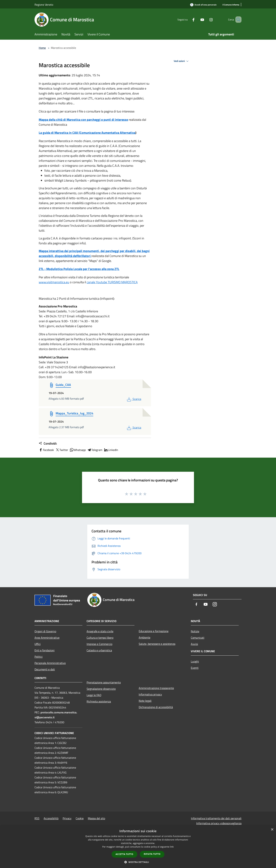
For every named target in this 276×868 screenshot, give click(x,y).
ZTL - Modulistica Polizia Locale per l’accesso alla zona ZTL (79, 269)
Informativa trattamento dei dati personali (216, 818)
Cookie (80, 818)
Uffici (38, 644)
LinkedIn (111, 450)
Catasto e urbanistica (99, 650)
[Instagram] (206, 19)
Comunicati (198, 638)
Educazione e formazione (154, 631)
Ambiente (145, 637)
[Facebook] (188, 19)
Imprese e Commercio (99, 644)
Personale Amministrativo (50, 663)
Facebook (46, 450)
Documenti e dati (45, 669)
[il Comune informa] (231, 5)
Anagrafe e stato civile (100, 631)
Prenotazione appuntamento (104, 682)
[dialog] (138, 847)
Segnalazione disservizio (101, 689)
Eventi (195, 668)
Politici (39, 657)
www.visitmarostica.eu (54, 282)
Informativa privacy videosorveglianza (219, 823)
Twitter (62, 450)
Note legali (145, 701)
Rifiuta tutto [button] (152, 854)
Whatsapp (78, 450)
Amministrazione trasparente (156, 688)
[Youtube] (197, 19)
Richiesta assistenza (99, 701)
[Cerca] (237, 20)
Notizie (195, 631)
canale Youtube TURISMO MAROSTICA (112, 282)
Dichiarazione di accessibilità (156, 707)
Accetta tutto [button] (124, 854)
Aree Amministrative (47, 638)
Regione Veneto (44, 5)
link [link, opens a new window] (172, 847)
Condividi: (48, 444)
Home (42, 48)
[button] (138, 862)
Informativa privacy (150, 694)
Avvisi (194, 644)
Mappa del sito (96, 818)
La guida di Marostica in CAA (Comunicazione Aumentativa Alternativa (87, 133)
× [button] (272, 830)
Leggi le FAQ (94, 695)
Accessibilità (51, 818)
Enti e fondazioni (45, 650)
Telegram (95, 450)
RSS (37, 818)
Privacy (67, 818)
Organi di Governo (45, 631)
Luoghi (195, 661)
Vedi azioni (182, 61)
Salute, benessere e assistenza (157, 644)
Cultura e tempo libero (100, 638)
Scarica (134, 399)
